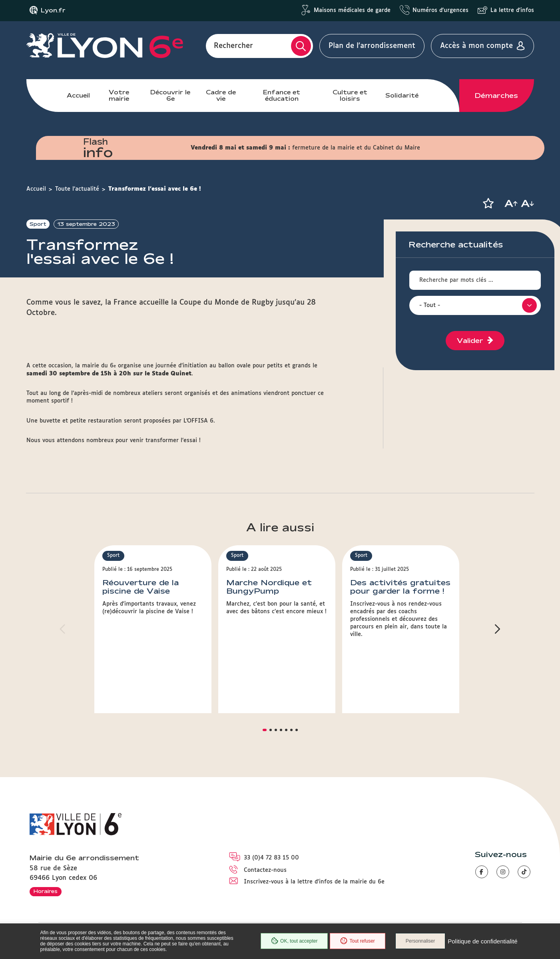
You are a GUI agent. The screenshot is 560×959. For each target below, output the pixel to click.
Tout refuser (357, 941)
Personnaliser (420, 941)
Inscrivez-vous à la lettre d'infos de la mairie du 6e (314, 882)
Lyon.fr (53, 10)
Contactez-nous (265, 870)
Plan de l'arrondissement (372, 46)
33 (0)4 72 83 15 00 (271, 858)
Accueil (78, 95)
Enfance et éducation (282, 95)
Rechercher (233, 46)
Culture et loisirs (350, 95)
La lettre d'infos (512, 10)
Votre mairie (119, 95)
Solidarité (402, 95)
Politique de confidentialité (482, 941)
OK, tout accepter (294, 941)
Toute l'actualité (77, 189)
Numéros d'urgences (440, 10)
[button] (488, 203)
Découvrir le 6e (170, 95)
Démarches (496, 96)
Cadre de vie (221, 95)
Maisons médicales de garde (352, 10)
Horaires (46, 891)
